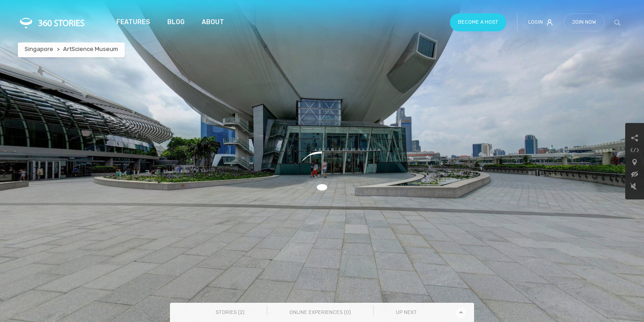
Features (133, 22)
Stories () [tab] (230, 312)
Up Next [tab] (406, 312)
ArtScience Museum (91, 49)
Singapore (39, 49)
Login (540, 22)
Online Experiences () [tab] (320, 312)
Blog (176, 22)
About (213, 22)
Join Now (584, 22)
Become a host (478, 22)
